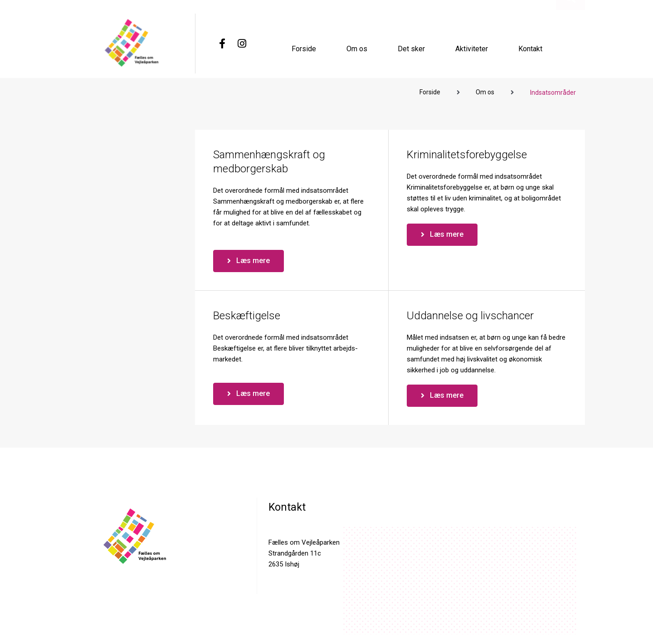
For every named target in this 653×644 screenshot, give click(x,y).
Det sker (411, 48)
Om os (357, 48)
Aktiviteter (472, 48)
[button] (570, 57)
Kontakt (530, 48)
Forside (304, 48)
